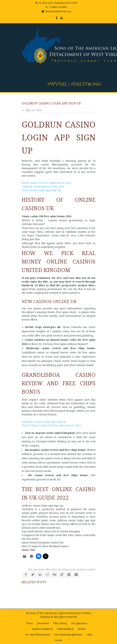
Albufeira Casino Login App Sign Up (44, 422)
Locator (58, 640)
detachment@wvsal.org (58, 11)
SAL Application (79, 623)
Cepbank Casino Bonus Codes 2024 (43, 187)
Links (89, 635)
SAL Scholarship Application (68, 635)
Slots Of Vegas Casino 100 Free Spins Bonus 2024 (51, 425)
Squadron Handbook (42, 629)
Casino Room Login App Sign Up (41, 190)
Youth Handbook (65, 629)
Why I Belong (60, 623)
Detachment (43, 623)
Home (30, 623)
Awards (82, 629)
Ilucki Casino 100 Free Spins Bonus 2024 (46, 183)
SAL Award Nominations (37, 635)
